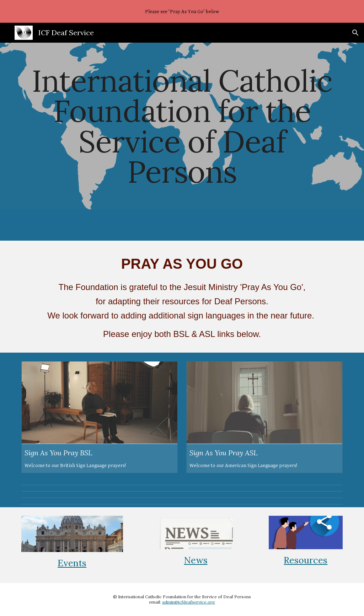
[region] (182, 11)
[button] (355, 33)
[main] (182, 126)
